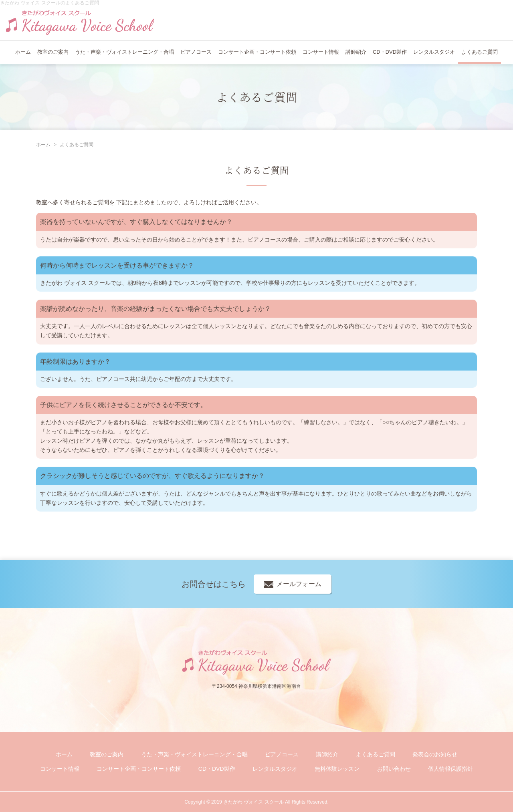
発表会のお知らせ (435, 754)
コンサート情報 (321, 52)
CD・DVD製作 (390, 52)
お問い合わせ (394, 769)
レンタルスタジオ (434, 52)
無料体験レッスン (337, 769)
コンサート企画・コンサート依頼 (257, 52)
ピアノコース (196, 52)
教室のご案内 (53, 52)
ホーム (23, 52)
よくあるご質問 (480, 52)
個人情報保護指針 (450, 769)
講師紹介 (356, 52)
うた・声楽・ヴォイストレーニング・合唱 (124, 52)
